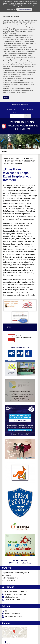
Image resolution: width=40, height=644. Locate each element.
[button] (3, 142)
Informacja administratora (20, 113)
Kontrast (30, 109)
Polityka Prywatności (11, 614)
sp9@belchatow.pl (10, 597)
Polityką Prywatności (15, 4)
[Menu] (20, 151)
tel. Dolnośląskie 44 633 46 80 (15, 592)
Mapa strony (25, 105)
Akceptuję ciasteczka (24, 9)
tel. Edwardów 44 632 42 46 (14, 594)
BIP (4, 611)
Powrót (9, 327)
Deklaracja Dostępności (12, 617)
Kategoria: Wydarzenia (24, 158)
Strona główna (16, 105)
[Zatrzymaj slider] (20, 147)
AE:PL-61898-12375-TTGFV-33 (15, 600)
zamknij (6, 98)
